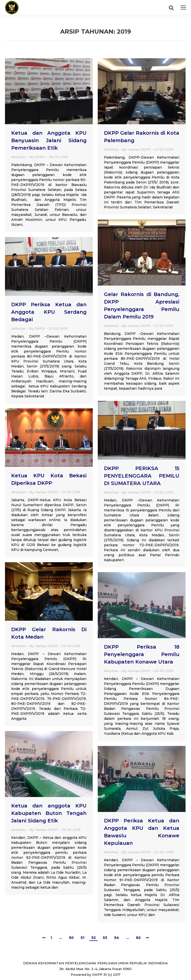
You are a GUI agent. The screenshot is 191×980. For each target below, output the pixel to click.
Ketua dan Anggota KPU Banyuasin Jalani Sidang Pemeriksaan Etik (49, 140)
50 (71, 938)
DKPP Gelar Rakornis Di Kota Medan (49, 633)
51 (82, 938)
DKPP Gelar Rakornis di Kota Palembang (142, 137)
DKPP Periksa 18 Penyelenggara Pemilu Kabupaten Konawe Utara (142, 654)
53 (105, 938)
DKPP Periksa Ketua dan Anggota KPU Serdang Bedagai (49, 312)
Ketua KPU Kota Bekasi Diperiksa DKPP (49, 479)
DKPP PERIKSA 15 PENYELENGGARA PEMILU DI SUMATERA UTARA (142, 476)
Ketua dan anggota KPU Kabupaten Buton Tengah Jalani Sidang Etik (49, 813)
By (37, 157)
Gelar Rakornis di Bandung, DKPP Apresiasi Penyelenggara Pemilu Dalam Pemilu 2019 (142, 306)
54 (117, 938)
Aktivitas (18, 157)
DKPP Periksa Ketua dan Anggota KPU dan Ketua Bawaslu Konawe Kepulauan (142, 832)
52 (94, 938)
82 (138, 938)
